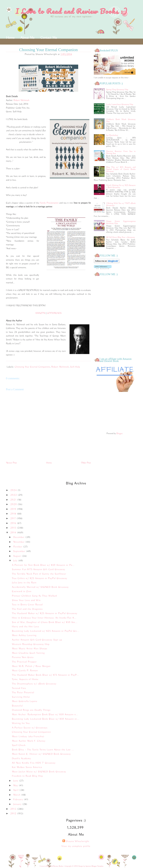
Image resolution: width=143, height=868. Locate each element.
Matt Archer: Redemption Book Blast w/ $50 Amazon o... (45, 715)
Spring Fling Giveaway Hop (117, 90)
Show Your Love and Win (26, 600)
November (19, 542)
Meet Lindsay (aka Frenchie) (28, 737)
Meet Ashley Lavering (24, 635)
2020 (14, 504)
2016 (14, 523)
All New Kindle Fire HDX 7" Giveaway (34, 763)
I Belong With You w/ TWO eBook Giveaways (121, 204)
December (19, 537)
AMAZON (40, 313)
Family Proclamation (50, 203)
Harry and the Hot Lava (25, 627)
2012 (14, 814)
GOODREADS (54, 313)
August (18, 556)
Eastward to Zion (22, 591)
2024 (14, 490)
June (16, 781)
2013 (14, 809)
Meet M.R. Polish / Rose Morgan (31, 666)
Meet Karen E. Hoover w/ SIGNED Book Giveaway (41, 754)
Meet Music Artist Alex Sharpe (30, 649)
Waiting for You (21, 723)
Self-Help (75, 367)
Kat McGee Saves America (27, 767)
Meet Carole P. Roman (25, 671)
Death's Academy (21, 759)
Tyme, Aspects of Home (25, 679)
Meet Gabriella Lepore (25, 701)
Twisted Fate (19, 688)
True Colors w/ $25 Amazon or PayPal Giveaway (40, 578)
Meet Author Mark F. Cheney (29, 741)
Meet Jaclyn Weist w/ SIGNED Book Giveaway (39, 772)
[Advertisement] (115, 412)
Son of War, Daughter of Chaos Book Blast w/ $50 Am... (45, 622)
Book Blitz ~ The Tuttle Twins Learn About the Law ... (43, 750)
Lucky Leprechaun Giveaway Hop (120, 104)
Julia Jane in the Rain (24, 583)
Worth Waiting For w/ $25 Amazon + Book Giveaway (121, 186)
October (18, 547)
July (16, 561)
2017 (14, 519)
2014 (14, 533)
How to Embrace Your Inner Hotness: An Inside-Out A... (44, 618)
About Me (27, 38)
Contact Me (49, 38)
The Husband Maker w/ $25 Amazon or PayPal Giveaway (45, 613)
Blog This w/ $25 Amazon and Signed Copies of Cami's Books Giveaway (121, 169)
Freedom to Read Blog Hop (27, 776)
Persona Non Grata (23, 657)
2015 (14, 528)
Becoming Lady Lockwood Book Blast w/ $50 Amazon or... (46, 719)
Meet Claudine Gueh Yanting (28, 653)
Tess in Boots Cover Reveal (27, 605)
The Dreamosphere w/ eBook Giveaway (34, 684)
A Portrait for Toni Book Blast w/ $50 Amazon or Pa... (43, 565)
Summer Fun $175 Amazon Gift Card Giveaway (39, 570)
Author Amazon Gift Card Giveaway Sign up (37, 640)
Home (10, 38)
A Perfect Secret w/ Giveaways (30, 728)
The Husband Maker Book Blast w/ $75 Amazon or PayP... (45, 675)
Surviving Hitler (21, 697)
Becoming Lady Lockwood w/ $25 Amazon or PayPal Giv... (46, 631)
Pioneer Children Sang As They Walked (34, 596)
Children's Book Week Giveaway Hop (121, 120)
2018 (14, 514)
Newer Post (11, 463)
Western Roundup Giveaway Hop (31, 644)
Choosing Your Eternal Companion (32, 367)
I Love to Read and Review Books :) (72, 11)
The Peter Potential (23, 693)
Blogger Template (97, 866)
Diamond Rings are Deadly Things (31, 710)
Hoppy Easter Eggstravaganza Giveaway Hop (121, 222)
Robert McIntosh (21, 100)
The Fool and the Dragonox (27, 609)
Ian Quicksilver (112, 135)
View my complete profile (76, 846)
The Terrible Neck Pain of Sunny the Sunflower (39, 574)
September (20, 551)
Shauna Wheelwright (77, 841)
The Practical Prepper (24, 662)
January (18, 804)
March (17, 795)
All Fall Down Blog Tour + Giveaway (121, 237)
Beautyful (17, 706)
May (16, 786)
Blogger (119, 433)
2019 (14, 509)
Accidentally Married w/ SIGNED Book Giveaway (40, 587)
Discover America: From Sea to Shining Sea (121, 152)
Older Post (86, 463)
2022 (14, 495)
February (19, 800)
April (16, 790)
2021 (14, 500)
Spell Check (19, 745)
